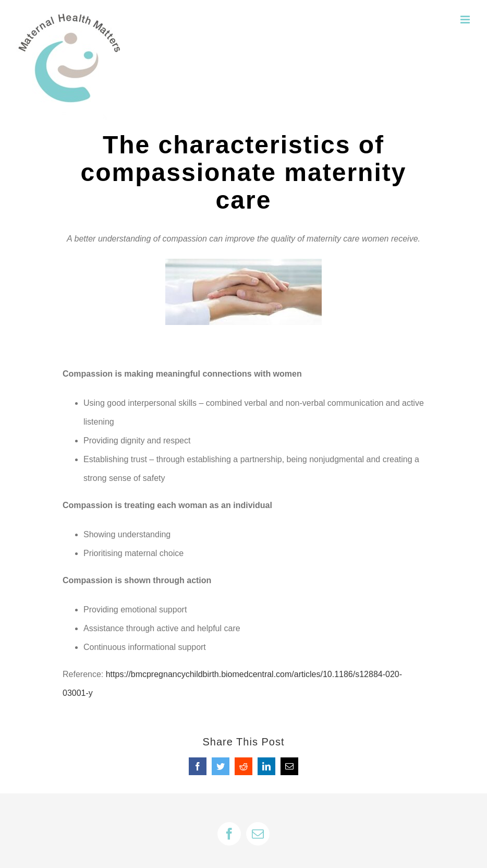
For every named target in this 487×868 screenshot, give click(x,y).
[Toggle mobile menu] (466, 20)
